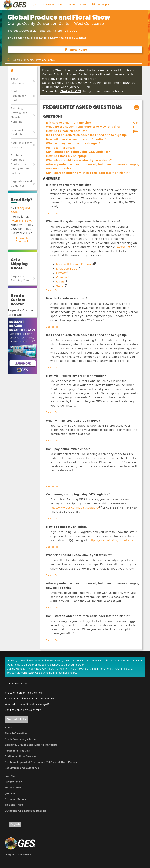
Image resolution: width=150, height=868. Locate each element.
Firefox (61, 273)
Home (8, 728)
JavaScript (123, 247)
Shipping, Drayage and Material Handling (19, 115)
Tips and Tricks (14, 805)
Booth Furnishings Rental (19, 96)
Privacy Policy (13, 782)
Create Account (53, 4)
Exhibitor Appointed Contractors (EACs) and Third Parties (22, 164)
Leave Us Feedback (22, 240)
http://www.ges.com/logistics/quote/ (75, 508)
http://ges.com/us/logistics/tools (111, 540)
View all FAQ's (17, 719)
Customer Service (16, 799)
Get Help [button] (100, 4)
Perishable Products (18, 132)
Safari (60, 286)
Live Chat (11, 776)
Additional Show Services (21, 145)
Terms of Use (13, 788)
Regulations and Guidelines (21, 184)
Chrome (62, 277)
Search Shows (77, 4)
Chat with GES (71, 91)
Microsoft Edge (67, 269)
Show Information (18, 81)
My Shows (25, 855)
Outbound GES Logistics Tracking (26, 811)
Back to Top (52, 213)
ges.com (10, 793)
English (15, 824)
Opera (61, 282)
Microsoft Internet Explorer (75, 264)
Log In (33, 4)
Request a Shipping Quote (21, 279)
